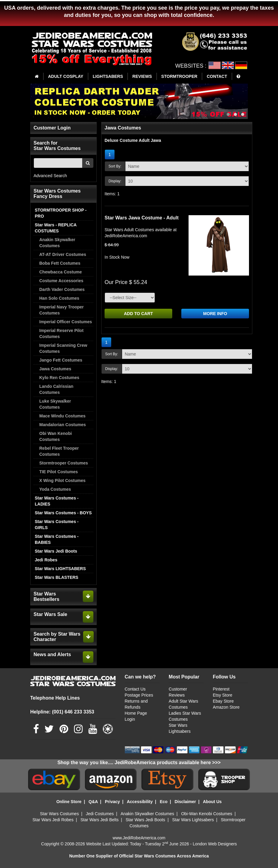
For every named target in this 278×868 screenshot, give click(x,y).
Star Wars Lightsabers (193, 820)
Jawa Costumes (55, 369)
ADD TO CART (138, 314)
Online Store (69, 802)
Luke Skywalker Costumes (55, 404)
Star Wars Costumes (59, 814)
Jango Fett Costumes (61, 360)
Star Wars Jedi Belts (99, 820)
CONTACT (217, 76)
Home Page (136, 713)
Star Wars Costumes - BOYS (63, 513)
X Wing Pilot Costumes (62, 480)
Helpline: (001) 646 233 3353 (62, 712)
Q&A (93, 802)
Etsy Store (223, 695)
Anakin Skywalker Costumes (57, 243)
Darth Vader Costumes (62, 289)
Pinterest (221, 689)
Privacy (112, 802)
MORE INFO (215, 314)
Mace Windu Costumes (62, 416)
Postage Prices (139, 695)
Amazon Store (226, 707)
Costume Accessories (61, 281)
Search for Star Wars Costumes (57, 146)
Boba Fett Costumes (60, 263)
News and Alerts (52, 654)
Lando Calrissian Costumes (56, 389)
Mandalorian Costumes (63, 425)
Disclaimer (185, 802)
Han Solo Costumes (59, 298)
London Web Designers (215, 844)
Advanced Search (50, 176)
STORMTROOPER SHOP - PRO (61, 213)
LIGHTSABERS (108, 76)
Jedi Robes (46, 560)
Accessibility (140, 802)
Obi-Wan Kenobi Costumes (207, 814)
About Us (212, 802)
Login (130, 719)
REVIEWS (142, 76)
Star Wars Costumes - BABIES (57, 539)
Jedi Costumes (100, 814)
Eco (164, 802)
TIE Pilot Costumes (59, 472)
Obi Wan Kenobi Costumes (56, 436)
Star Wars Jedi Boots (56, 551)
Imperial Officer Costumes (66, 322)
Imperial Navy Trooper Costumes (61, 310)
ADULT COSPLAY (66, 76)
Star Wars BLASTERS (57, 577)
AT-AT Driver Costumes (63, 254)
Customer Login (52, 128)
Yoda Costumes (55, 489)
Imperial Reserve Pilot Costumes (61, 333)
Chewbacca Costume (61, 272)
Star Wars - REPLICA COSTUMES (56, 228)
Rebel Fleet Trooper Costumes (59, 451)
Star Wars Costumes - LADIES (57, 501)
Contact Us (135, 689)
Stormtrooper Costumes (64, 463)
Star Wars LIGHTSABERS (60, 569)
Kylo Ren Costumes (59, 378)
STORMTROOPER (179, 76)
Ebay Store (223, 701)
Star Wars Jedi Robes (53, 820)
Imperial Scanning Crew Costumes (63, 348)
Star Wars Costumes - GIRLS (57, 525)
